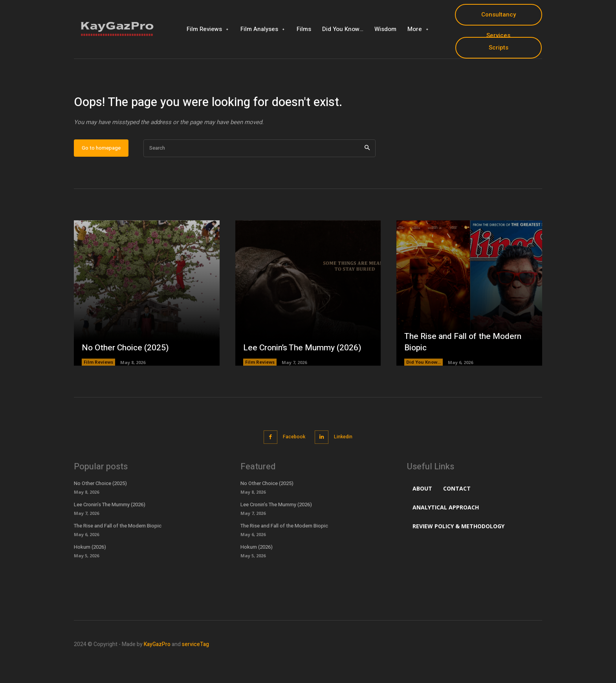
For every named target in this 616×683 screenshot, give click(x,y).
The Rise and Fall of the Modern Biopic (466, 367)
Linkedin (346, 461)
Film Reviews (98, 387)
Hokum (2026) (90, 571)
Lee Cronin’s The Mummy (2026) (305, 372)
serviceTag (195, 669)
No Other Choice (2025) (127, 372)
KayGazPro (157, 669)
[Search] (367, 173)
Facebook (292, 461)
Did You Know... (423, 387)
